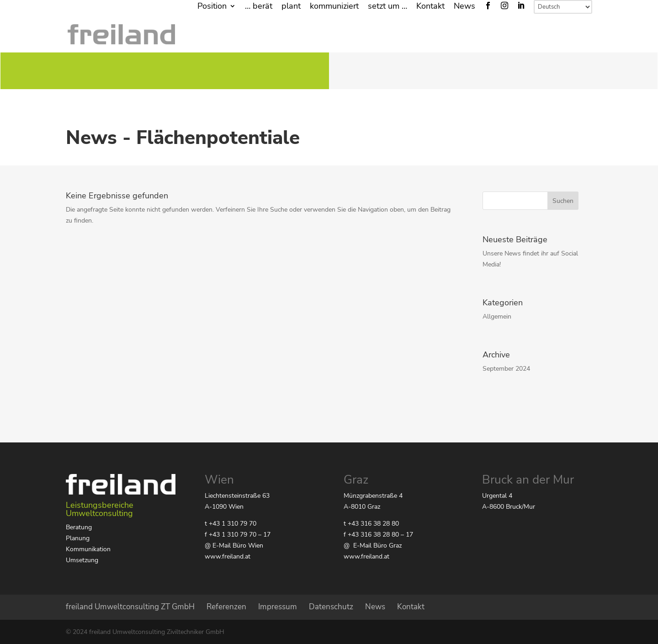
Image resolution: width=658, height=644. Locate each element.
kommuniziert (334, 7)
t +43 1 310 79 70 (231, 524)
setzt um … (387, 7)
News (464, 7)
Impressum (278, 607)
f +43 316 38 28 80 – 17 (378, 535)
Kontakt (430, 7)
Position (212, 7)
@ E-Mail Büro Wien (234, 546)
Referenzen (226, 607)
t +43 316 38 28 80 (371, 524)
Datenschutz (331, 607)
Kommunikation (88, 549)
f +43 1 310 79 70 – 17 (238, 535)
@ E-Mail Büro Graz (373, 546)
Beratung (79, 527)
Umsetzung (82, 560)
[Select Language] (563, 7)
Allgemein (497, 317)
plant (291, 7)
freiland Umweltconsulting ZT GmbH (130, 607)
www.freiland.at (228, 556)
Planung (78, 538)
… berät (259, 7)
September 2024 (506, 369)
